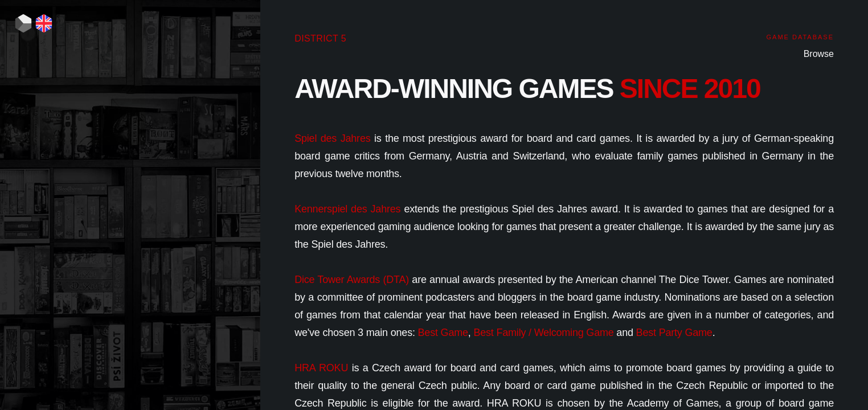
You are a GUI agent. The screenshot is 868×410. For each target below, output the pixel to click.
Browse (819, 54)
